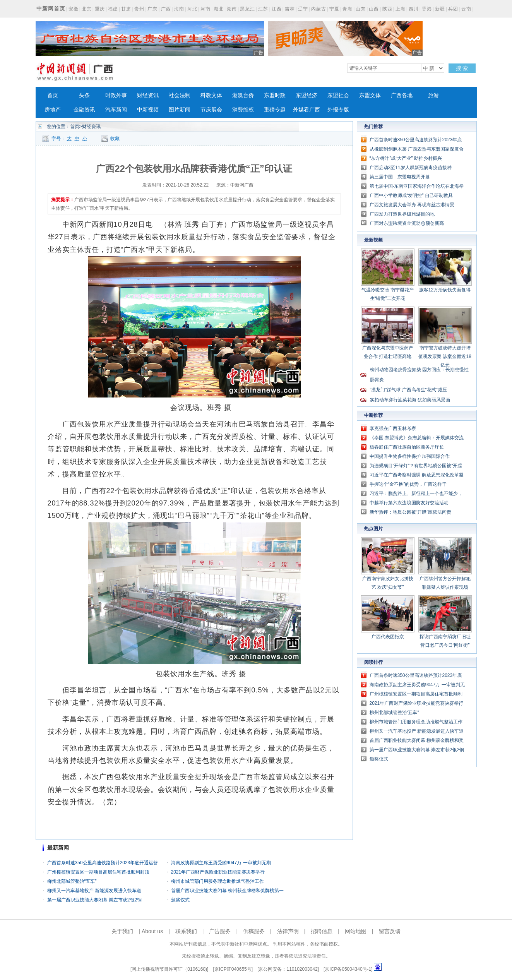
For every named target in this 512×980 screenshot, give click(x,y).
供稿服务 (254, 931)
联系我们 (186, 931)
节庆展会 (211, 110)
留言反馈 (390, 931)
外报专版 (338, 110)
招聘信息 (322, 931)
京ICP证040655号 (233, 969)
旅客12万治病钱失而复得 (445, 290)
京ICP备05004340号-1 (348, 969)
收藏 (115, 139)
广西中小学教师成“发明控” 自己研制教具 (411, 195)
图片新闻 (180, 110)
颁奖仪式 (180, 900)
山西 (374, 9)
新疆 (440, 9)
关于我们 (122, 931)
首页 (53, 95)
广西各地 (402, 95)
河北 (192, 9)
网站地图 (356, 931)
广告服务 (220, 931)
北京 (87, 9)
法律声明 (288, 931)
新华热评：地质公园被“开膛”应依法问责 (411, 512)
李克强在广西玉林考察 (393, 428)
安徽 (74, 9)
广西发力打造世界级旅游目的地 (402, 214)
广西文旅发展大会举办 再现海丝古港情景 (412, 205)
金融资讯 (84, 110)
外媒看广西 (307, 110)
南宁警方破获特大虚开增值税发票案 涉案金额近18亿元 (445, 356)
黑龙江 (247, 9)
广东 (152, 9)
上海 (401, 9)
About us (152, 931)
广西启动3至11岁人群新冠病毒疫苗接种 (411, 168)
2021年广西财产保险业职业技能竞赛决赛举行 (218, 872)
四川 (414, 9)
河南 (205, 9)
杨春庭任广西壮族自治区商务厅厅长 (407, 447)
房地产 (53, 110)
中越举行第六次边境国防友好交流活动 (409, 503)
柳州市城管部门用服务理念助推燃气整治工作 (217, 881)
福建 (113, 9)
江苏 (263, 9)
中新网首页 (51, 9)
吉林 (290, 9)
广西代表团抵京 (388, 637)
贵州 (139, 9)
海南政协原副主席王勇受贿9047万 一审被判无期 (221, 863)
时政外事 (116, 95)
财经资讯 (148, 95)
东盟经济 (307, 95)
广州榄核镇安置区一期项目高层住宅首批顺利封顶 (98, 872)
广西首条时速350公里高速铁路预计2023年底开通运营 (103, 863)
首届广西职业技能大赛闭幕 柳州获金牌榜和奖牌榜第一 (227, 891)
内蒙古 (319, 9)
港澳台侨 (243, 95)
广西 (166, 9)
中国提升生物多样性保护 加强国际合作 (410, 456)
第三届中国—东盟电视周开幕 (400, 177)
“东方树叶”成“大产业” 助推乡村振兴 (406, 158)
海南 (179, 9)
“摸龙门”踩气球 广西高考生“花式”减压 (408, 390)
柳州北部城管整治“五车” (72, 881)
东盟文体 (370, 95)
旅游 (433, 95)
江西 (277, 9)
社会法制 (180, 95)
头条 (84, 95)
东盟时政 (275, 95)
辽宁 (303, 9)
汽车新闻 (116, 110)
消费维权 (243, 110)
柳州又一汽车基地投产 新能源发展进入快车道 (94, 891)
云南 (466, 9)
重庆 (100, 9)
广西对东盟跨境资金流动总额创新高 (407, 223)
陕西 (387, 9)
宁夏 (334, 9)
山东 (361, 9)
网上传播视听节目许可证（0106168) (169, 969)
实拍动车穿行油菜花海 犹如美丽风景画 (410, 400)
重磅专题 (275, 110)
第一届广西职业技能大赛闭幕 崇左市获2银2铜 (95, 900)
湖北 (219, 9)
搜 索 (462, 68)
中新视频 (148, 110)
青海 (348, 9)
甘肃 (126, 9)
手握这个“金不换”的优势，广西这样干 (408, 484)
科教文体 (211, 95)
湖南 (232, 9)
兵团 (453, 9)
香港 (427, 9)
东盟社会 (338, 95)
